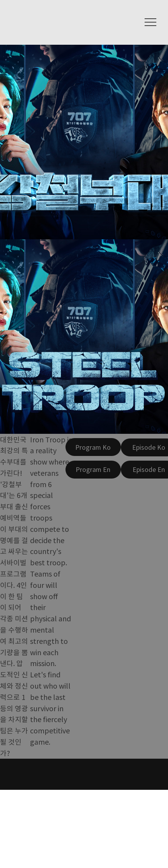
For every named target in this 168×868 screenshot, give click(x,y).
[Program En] (93, 470)
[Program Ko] (93, 447)
